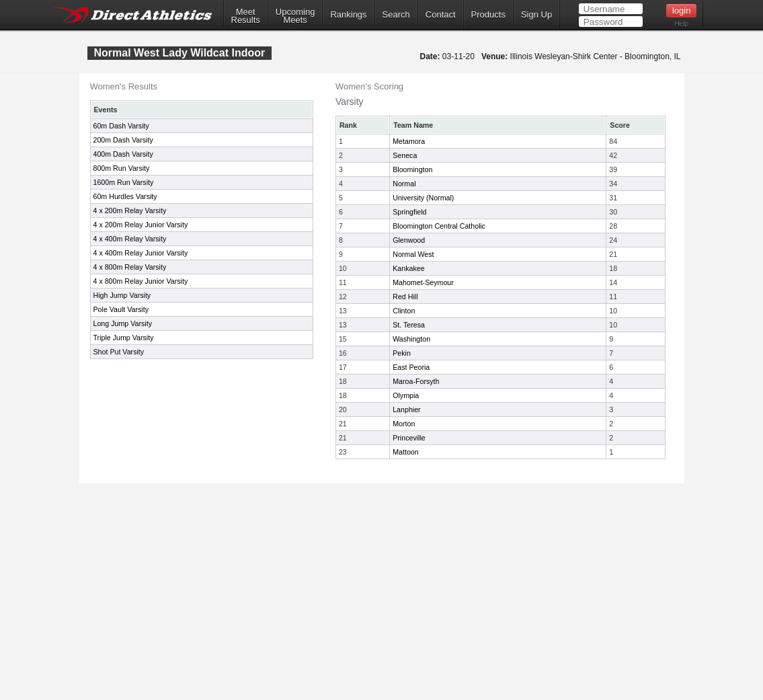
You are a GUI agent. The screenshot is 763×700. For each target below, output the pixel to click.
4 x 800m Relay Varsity (130, 267)
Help (681, 24)
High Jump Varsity (122, 295)
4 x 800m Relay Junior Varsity (141, 281)
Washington (411, 339)
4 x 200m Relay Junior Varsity (141, 225)
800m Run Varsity (122, 168)
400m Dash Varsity (123, 154)
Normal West (413, 254)
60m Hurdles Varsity (125, 196)
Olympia (406, 395)
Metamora (409, 141)
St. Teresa (409, 325)
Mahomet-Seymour (423, 282)
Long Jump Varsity (123, 323)
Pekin (402, 353)
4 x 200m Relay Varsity (130, 210)
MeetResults (246, 16)
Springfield (409, 212)
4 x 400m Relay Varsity (130, 239)
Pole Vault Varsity (121, 309)
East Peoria (411, 367)
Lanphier (406, 410)
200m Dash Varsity (123, 140)
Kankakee (408, 268)
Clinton (404, 311)
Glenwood (409, 240)
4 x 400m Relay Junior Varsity (141, 253)
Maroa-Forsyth (416, 381)
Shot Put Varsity (119, 352)
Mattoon (406, 452)
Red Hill (405, 297)
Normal (404, 184)
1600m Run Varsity (124, 182)
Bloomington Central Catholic (439, 226)
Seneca (405, 155)
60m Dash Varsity (121, 126)
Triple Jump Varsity (124, 338)
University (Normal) (423, 198)
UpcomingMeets (295, 16)
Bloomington (412, 169)
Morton (404, 424)
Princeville (409, 438)
